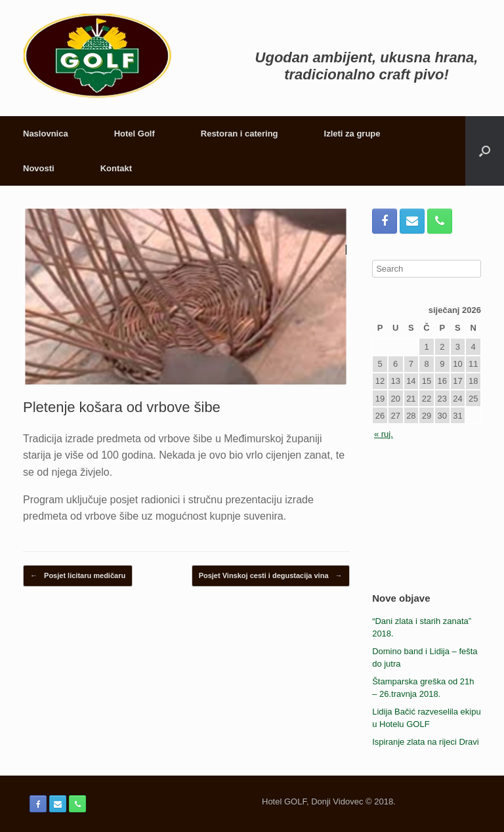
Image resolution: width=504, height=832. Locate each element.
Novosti (39, 168)
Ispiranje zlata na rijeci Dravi (426, 742)
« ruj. (384, 434)
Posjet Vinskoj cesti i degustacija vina (271, 576)
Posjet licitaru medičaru (78, 576)
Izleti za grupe (352, 134)
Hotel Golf (135, 134)
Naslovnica (46, 134)
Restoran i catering (240, 134)
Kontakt (116, 168)
